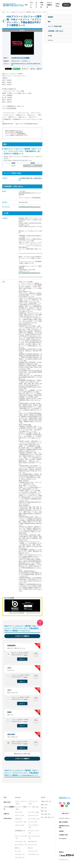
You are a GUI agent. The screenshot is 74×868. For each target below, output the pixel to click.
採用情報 (61, 832)
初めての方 (42, 5)
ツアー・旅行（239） (34, 808)
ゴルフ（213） (19, 813)
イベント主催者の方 (49, 5)
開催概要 (50, 17)
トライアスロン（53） (34, 820)
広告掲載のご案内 (63, 836)
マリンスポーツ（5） (21, 843)
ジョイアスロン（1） (34, 856)
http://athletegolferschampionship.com (29, 273)
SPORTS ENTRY (13, 5)
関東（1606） (45, 806)
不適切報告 (26, 655)
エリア (36, 5)
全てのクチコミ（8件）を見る (22, 755)
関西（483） (44, 812)
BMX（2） (31, 849)
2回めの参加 (11, 735)
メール (33, 69)
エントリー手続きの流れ (55, 26)
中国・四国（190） (46, 815)
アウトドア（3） (32, 846)
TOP (26, 5)
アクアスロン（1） (20, 859)
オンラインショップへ (34, 613)
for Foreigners (63, 840)
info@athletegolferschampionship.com (30, 207)
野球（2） (18, 849)
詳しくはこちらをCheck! (17, 613)
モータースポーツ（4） (21, 846)
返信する (22, 659)
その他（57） (19, 820)
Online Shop (7, 820)
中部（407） (44, 809)
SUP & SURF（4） (33, 843)
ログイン (66, 5)
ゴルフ (8, 12)
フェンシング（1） (33, 852)
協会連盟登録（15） (20, 832)
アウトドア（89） (20, 817)
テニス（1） (18, 852)
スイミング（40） (33, 823)
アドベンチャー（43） (21, 823)
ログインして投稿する (22, 636)
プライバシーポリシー (64, 820)
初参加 (9, 713)
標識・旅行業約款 (63, 823)
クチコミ (50, 40)
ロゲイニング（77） (33, 817)
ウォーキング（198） (34, 813)
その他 (50, 36)
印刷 (39, 69)
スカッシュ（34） (20, 826)
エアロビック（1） (20, 856)
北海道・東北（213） (47, 803)
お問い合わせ (65, 815)
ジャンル (31, 5)
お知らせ (6, 815)
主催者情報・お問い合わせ (56, 31)
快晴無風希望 (12, 646)
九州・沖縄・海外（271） (48, 819)
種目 (49, 22)
